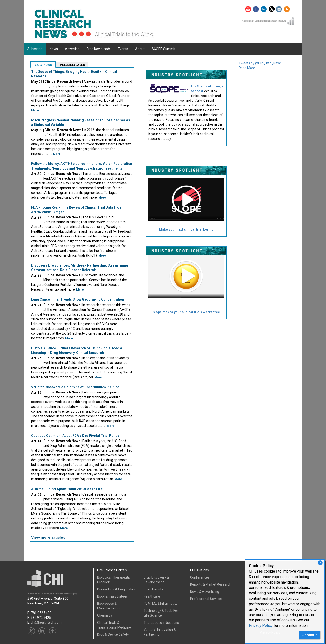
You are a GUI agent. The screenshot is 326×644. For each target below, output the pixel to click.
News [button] (54, 49)
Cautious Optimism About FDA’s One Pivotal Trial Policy (75, 436)
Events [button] (123, 49)
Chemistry (105, 615)
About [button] (140, 49)
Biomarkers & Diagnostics (116, 589)
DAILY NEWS (43, 65)
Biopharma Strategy (112, 596)
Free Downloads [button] (99, 49)
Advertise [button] (72, 49)
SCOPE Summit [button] (163, 49)
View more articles (48, 537)
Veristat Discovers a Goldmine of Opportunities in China (75, 387)
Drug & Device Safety (113, 634)
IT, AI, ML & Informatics (161, 604)
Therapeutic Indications (161, 623)
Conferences (200, 577)
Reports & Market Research (211, 584)
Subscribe (35, 49)
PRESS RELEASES (72, 65)
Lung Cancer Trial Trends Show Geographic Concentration (78, 299)
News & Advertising (205, 592)
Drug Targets (153, 589)
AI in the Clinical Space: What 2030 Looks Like (67, 489)
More (35, 110)
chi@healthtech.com (46, 622)
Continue (310, 635)
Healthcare (152, 596)
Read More (247, 68)
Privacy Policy (261, 626)
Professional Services (206, 599)
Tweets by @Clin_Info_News (260, 63)
